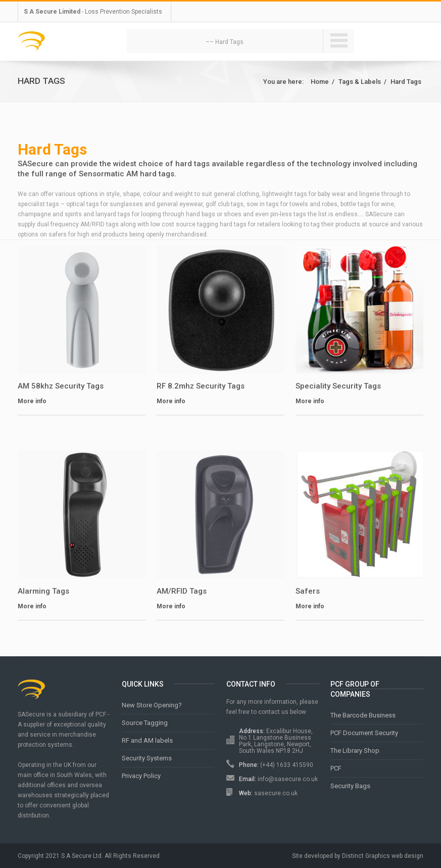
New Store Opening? (152, 705)
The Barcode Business (363, 715)
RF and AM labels (147, 740)
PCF (336, 768)
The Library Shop (355, 751)
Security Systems (147, 758)
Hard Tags (406, 82)
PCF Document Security (364, 733)
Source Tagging (145, 723)
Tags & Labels (360, 82)
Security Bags (350, 786)
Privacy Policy (141, 776)
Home (320, 82)
